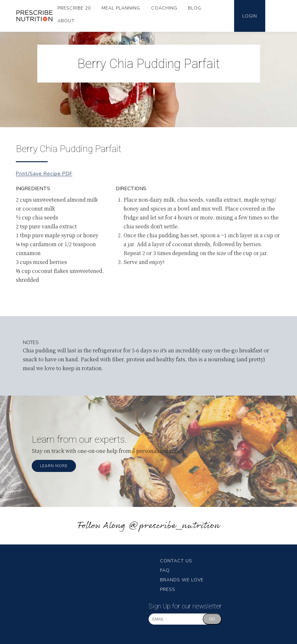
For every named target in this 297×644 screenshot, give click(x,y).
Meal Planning (121, 8)
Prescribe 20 (74, 8)
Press (168, 589)
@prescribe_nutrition (174, 526)
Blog (195, 8)
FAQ (165, 570)
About (66, 21)
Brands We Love (182, 580)
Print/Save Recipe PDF (44, 174)
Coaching (164, 8)
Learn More (54, 466)
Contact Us (176, 561)
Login (250, 16)
